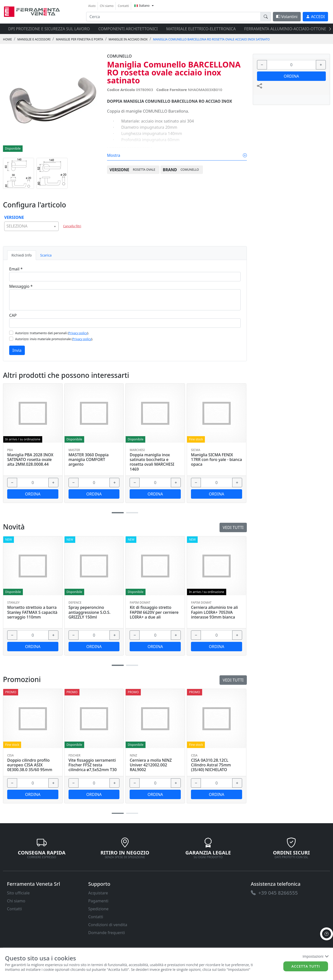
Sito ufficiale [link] (18, 893)
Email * (16, 269)
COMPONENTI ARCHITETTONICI (128, 29)
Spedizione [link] (98, 909)
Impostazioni (315, 956)
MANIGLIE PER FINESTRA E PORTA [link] (79, 39)
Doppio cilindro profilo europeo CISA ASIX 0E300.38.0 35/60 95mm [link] (30, 765)
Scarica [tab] (46, 255)
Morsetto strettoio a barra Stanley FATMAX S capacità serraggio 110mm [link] (32, 612)
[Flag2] (11, 339)
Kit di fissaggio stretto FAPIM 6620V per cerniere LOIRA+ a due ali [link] (154, 612)
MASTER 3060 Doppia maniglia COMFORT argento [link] (89, 460)
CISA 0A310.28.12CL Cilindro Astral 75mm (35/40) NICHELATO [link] (211, 765)
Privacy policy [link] (78, 333)
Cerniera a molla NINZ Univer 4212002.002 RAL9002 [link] (151, 765)
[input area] (173, 17)
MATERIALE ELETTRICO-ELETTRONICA (201, 29)
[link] (32, 11)
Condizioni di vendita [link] (108, 925)
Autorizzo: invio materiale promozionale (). (54, 339)
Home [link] (7, 39)
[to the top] (327, 934)
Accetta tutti (306, 966)
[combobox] (31, 226)
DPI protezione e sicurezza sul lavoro (49, 29)
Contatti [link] (123, 6)
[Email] (125, 277)
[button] (118, 813)
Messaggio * (21, 286)
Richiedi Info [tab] (22, 255)
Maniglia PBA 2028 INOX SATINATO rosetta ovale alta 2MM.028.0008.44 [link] (30, 460)
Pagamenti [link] (98, 901)
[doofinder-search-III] (266, 17)
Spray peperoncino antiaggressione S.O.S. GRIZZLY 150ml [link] (90, 612)
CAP (13, 315)
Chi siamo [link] (107, 6)
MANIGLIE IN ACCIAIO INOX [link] (128, 39)
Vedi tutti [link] (233, 680)
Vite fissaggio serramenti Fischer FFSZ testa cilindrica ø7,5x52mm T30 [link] (93, 765)
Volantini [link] (287, 17)
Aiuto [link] (92, 6)
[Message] (125, 300)
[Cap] (125, 323)
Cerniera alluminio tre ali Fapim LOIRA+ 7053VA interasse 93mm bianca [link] (214, 612)
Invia (17, 350)
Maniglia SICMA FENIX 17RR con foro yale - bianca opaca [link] (216, 460)
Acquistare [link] (98, 893)
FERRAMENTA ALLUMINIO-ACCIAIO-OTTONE (285, 29)
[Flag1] (11, 333)
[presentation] (329, 29)
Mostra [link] (177, 155)
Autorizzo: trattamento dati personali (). (52, 333)
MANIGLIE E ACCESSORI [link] (34, 39)
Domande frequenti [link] (107, 933)
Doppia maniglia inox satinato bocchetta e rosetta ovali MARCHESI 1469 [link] (152, 462)
